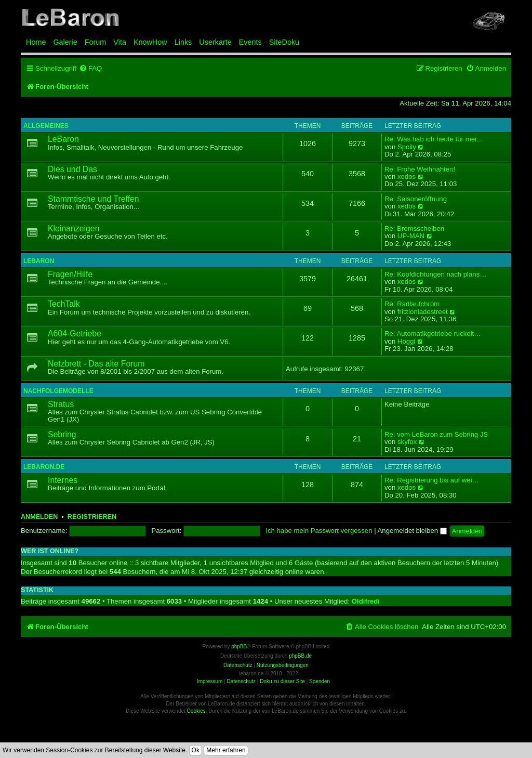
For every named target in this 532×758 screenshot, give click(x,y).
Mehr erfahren (226, 750)
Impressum (210, 681)
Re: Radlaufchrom (412, 304)
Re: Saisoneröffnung (416, 199)
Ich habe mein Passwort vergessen (319, 531)
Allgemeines (46, 126)
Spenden (320, 681)
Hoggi (406, 342)
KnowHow (150, 42)
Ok (196, 750)
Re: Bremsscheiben (414, 229)
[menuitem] (90, 68)
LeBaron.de (44, 467)
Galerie (65, 42)
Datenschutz (241, 681)
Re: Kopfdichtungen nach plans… (435, 275)
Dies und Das (72, 169)
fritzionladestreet (423, 312)
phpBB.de (300, 656)
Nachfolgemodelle (58, 391)
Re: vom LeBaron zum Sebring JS (436, 435)
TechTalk (64, 304)
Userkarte (215, 42)
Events (250, 42)
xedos (407, 177)
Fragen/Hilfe (70, 274)
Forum (96, 42)
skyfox (407, 442)
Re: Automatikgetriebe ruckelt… (433, 334)
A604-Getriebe (75, 334)
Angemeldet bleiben (412, 531)
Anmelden (39, 517)
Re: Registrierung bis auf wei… (432, 480)
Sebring (62, 434)
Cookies (196, 711)
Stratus (61, 404)
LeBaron (63, 139)
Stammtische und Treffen (94, 199)
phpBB (239, 646)
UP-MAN (411, 236)
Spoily (407, 147)
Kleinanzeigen (74, 228)
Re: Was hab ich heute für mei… (434, 139)
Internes (63, 480)
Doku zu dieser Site (282, 681)
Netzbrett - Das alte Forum (96, 364)
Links (183, 42)
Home (36, 42)
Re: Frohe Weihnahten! (420, 169)
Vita (120, 42)
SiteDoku (284, 42)
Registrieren (92, 517)
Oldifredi (366, 601)
